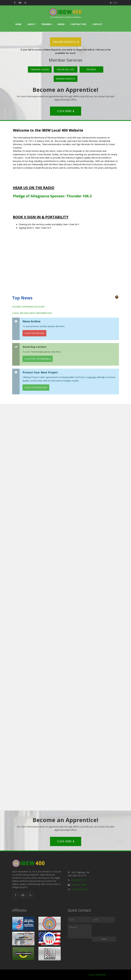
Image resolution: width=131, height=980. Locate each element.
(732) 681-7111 (79, 880)
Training (46, 24)
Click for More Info (36, 387)
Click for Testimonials (38, 359)
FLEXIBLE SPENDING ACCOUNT (29, 307)
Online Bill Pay (65, 69)
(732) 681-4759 (79, 885)
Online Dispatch (66, 42)
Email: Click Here (79, 889)
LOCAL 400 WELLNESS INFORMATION (32, 313)
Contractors (78, 24)
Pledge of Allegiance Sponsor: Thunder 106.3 (52, 196)
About (31, 24)
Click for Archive (34, 333)
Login (114, 3)
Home (18, 24)
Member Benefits (65, 79)
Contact (97, 24)
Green (61, 24)
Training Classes (40, 69)
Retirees (91, 69)
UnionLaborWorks (97, 975)
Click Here (65, 111)
